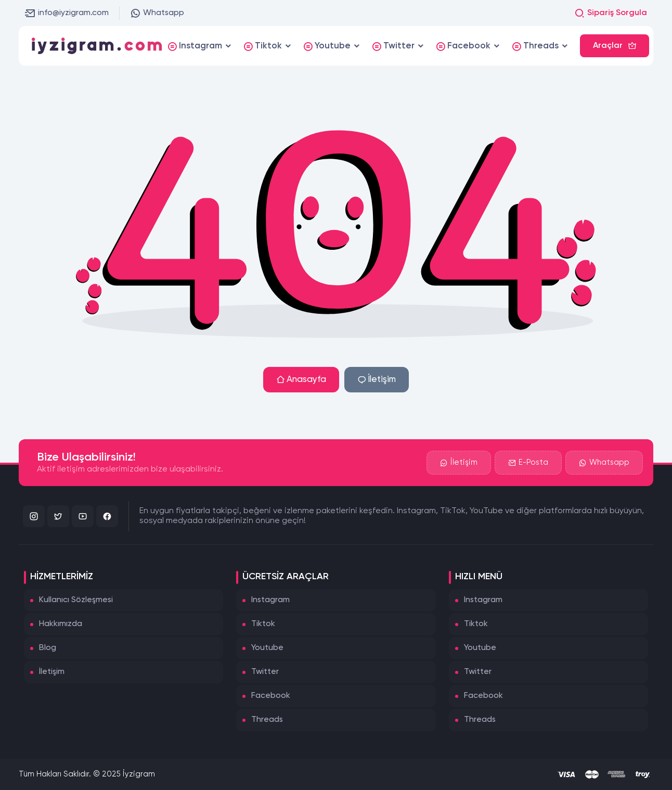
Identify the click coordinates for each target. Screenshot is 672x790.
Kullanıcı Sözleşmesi (76, 600)
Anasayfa (301, 380)
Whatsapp (157, 13)
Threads (267, 720)
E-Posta (528, 463)
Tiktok (263, 624)
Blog (48, 648)
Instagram (270, 600)
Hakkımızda (61, 624)
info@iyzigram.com (67, 13)
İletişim (377, 380)
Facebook (271, 696)
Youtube (267, 648)
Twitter (265, 672)
